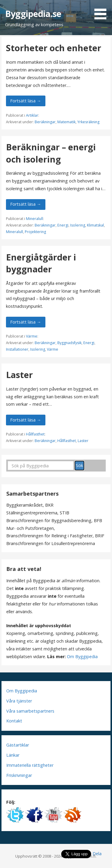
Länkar (13, 755)
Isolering (78, 225)
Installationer (17, 349)
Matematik (66, 122)
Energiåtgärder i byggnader (41, 263)
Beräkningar (45, 122)
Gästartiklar (18, 745)
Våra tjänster (19, 701)
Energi (63, 225)
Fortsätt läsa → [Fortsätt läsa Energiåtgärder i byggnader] (26, 322)
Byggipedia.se (33, 14)
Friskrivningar (19, 775)
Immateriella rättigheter (30, 765)
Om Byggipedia (82, 657)
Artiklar (32, 115)
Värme (32, 336)
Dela (97, 854)
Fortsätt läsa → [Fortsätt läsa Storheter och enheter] (26, 101)
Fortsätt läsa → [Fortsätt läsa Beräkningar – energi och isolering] (26, 204)
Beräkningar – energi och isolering (51, 153)
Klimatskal (95, 225)
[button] (102, 11)
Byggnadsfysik (69, 343)
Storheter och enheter (54, 48)
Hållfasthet (35, 434)
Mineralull (34, 219)
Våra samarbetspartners (30, 711)
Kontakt (14, 721)
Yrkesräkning (88, 122)
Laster (19, 375)
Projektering (35, 232)
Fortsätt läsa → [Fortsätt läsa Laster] (26, 420)
